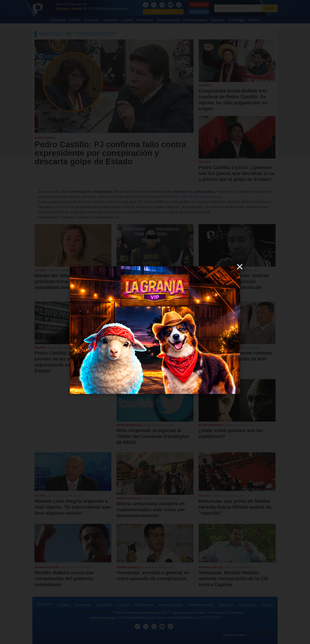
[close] (240, 267)
